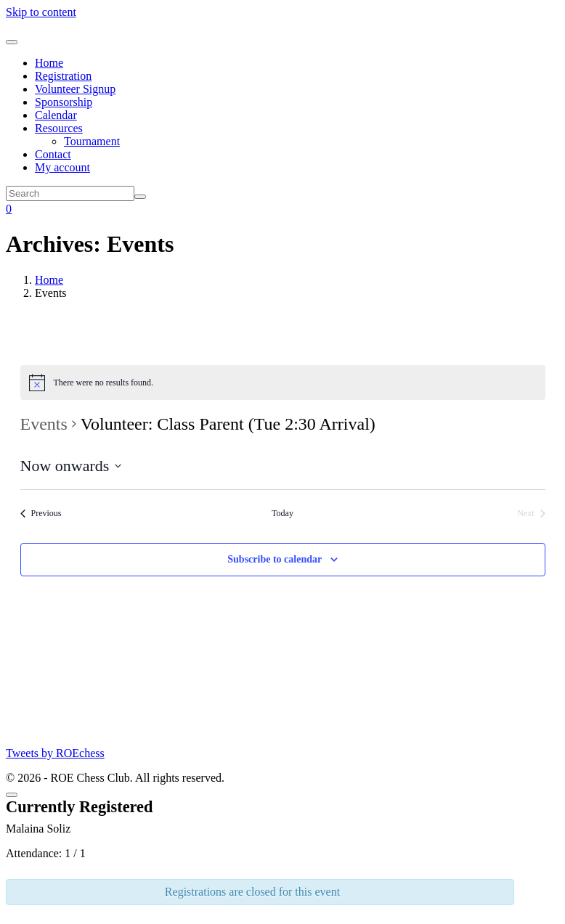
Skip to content (41, 12)
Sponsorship (64, 102)
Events (44, 424)
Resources (59, 128)
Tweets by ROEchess (55, 753)
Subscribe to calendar (275, 559)
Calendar (56, 115)
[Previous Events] (41, 514)
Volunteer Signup (75, 89)
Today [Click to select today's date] (282, 513)
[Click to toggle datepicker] (71, 466)
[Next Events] (531, 514)
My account (62, 167)
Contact (53, 154)
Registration (63, 76)
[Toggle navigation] (12, 42)
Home (49, 63)
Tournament (92, 141)
